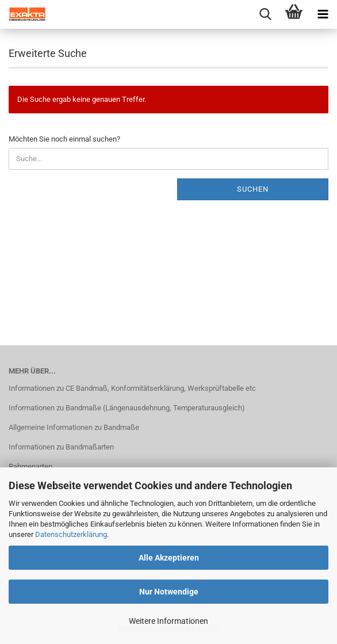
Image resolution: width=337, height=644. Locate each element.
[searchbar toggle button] (265, 14)
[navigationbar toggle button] (323, 14)
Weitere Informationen (168, 621)
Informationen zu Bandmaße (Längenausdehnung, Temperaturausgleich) (127, 408)
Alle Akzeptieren (169, 558)
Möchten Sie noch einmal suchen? (64, 139)
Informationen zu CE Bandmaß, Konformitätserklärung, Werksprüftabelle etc (132, 388)
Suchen (253, 189)
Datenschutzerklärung (71, 534)
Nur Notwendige (169, 592)
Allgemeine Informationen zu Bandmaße (74, 427)
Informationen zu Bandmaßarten (61, 447)
